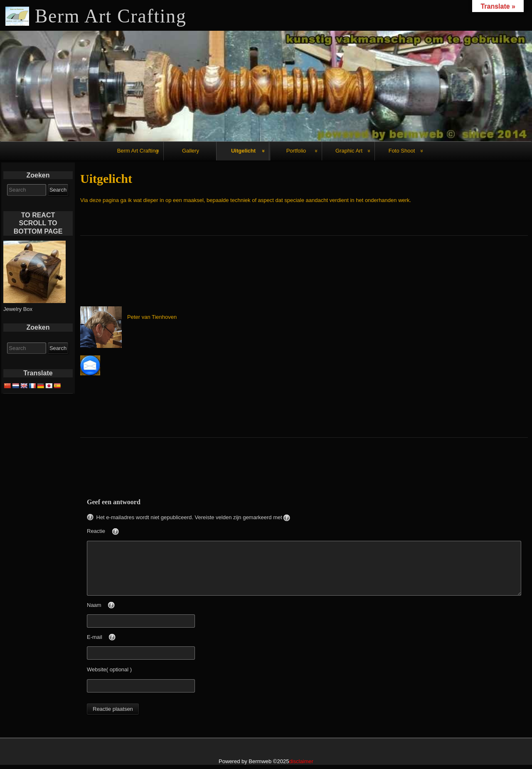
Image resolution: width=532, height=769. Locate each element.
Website (97, 669)
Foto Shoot (402, 151)
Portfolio (296, 151)
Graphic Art (349, 151)
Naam (115, 606)
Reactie (117, 532)
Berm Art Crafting (138, 151)
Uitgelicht (243, 151)
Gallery (191, 151)
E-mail (115, 638)
